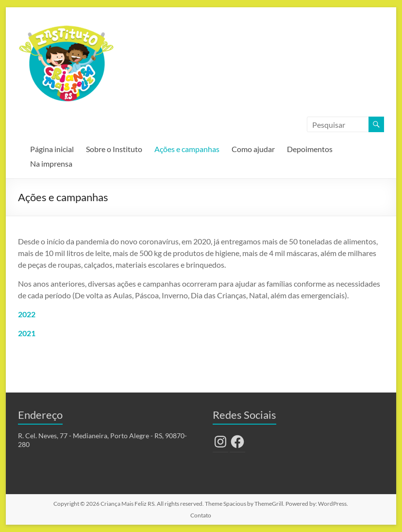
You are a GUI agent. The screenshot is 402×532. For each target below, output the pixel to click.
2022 (27, 314)
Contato (201, 515)
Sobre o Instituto (114, 149)
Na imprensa (51, 163)
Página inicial (52, 149)
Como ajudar (253, 149)
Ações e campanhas (187, 149)
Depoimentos (310, 149)
